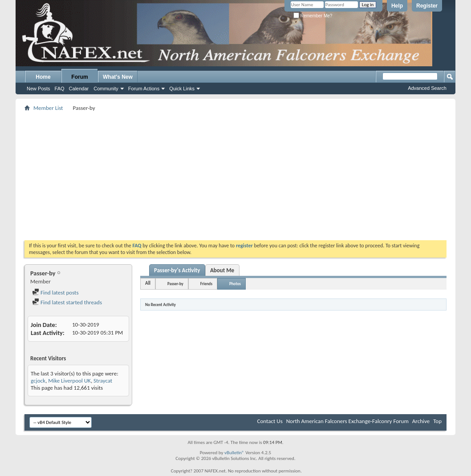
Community (106, 89)
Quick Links (182, 89)
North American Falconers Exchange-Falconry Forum (347, 421)
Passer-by (175, 284)
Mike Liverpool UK (69, 381)
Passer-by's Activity (177, 270)
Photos (235, 284)
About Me (222, 270)
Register (427, 6)
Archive (421, 421)
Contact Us (270, 421)
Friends (206, 284)
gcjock (38, 381)
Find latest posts (55, 292)
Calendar (79, 89)
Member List (48, 108)
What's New (118, 77)
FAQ (60, 89)
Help (397, 6)
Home (43, 77)
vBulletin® (234, 453)
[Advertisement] (235, 176)
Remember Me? (313, 16)
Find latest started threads (67, 302)
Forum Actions (144, 89)
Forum (79, 77)
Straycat (103, 381)
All (148, 283)
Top (437, 421)
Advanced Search (427, 88)
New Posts (39, 89)
